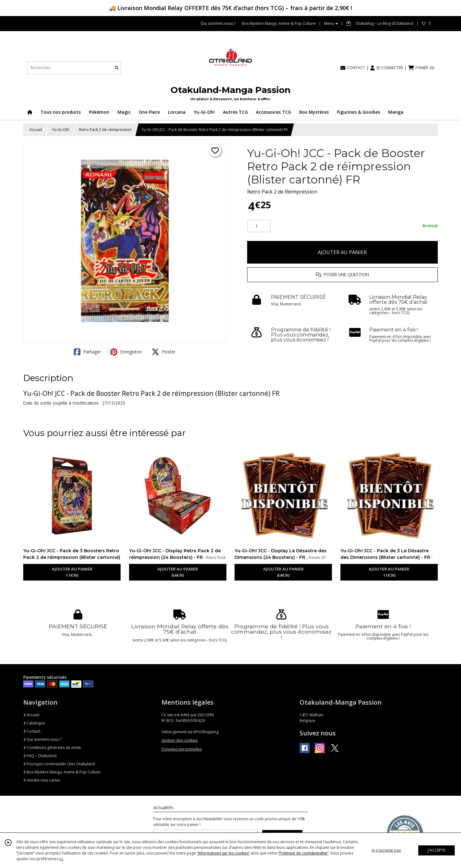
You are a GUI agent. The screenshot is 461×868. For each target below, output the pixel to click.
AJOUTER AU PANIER (342, 252)
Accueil (36, 130)
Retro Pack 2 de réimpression (105, 130)
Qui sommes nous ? (42, 739)
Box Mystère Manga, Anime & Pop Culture (62, 772)
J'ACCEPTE (437, 850)
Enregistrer (126, 352)
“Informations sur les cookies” (223, 853)
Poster (164, 352)
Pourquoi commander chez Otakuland (59, 764)
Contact (32, 731)
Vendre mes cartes (42, 780)
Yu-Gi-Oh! (61, 130)
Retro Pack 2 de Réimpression (282, 192)
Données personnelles (182, 749)
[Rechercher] (117, 68)
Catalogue (34, 723)
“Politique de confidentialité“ (303, 853)
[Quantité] (259, 226)
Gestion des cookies (179, 740)
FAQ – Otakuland (40, 756)
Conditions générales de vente (52, 748)
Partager (87, 352)
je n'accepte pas (386, 850)
